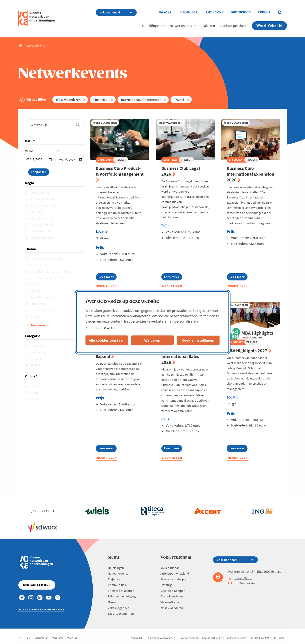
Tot (58, 151)
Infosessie (38, 346)
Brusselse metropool (45, 205)
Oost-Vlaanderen (42, 225)
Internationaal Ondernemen (141, 100)
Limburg (37, 212)
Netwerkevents (181, 26)
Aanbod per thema (234, 26)
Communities (117, 585)
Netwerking (39, 352)
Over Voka (215, 12)
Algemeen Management (47, 259)
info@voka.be (241, 583)
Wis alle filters (36, 99)
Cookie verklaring (212, 638)
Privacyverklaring (189, 638)
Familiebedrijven (42, 297)
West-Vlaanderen (68, 100)
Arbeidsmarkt (40, 265)
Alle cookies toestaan (107, 340)
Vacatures (189, 12)
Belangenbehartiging (122, 596)
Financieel (101, 100)
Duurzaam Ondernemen (47, 278)
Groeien (36, 317)
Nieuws (165, 12)
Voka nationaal (41, 193)
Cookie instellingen (237, 638)
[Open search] (282, 12)
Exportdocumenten (121, 614)
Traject (179, 100)
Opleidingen (151, 26)
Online (35, 399)
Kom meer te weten (101, 327)
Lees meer (108, 278)
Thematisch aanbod (121, 591)
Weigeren (152, 340)
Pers (28, 638)
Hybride (36, 392)
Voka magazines (118, 608)
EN (20, 638)
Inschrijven (106, 286)
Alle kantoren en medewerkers (41, 609)
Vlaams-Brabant (42, 231)
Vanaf (29, 151)
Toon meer (38, 325)
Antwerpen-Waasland (45, 199)
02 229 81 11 (240, 578)
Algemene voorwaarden (162, 638)
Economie (38, 284)
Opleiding (37, 359)
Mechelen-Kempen (43, 218)
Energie (36, 291)
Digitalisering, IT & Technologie (51, 271)
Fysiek (35, 386)
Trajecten (208, 26)
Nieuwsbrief (41, 638)
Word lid (72, 638)
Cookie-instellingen (198, 340)
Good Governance (43, 310)
